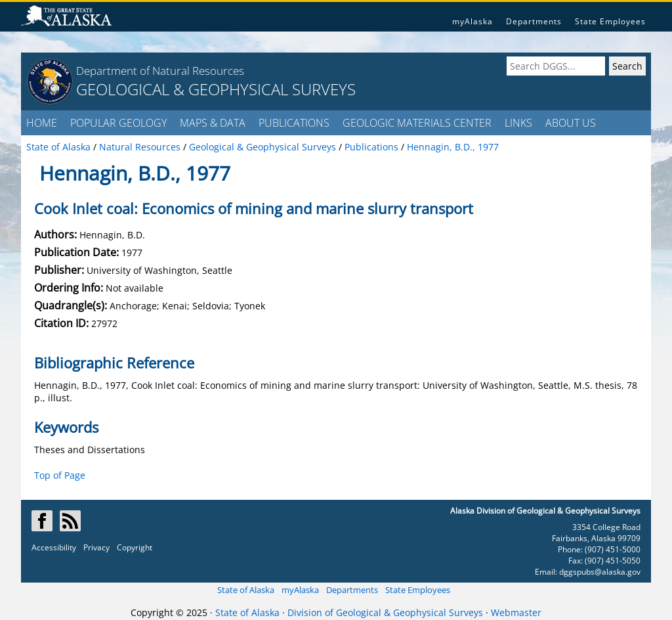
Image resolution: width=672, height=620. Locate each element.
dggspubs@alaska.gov (600, 572)
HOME (42, 123)
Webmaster (516, 612)
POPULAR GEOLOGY (118, 123)
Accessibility (54, 547)
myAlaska (472, 21)
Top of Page (60, 475)
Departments (534, 21)
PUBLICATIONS (294, 123)
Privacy (96, 547)
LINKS (518, 123)
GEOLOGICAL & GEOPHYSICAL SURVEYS (216, 89)
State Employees (610, 21)
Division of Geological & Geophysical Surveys (385, 612)
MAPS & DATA (213, 123)
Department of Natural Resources (160, 71)
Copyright (135, 547)
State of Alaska (246, 590)
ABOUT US (571, 123)
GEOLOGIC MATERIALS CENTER (417, 123)
